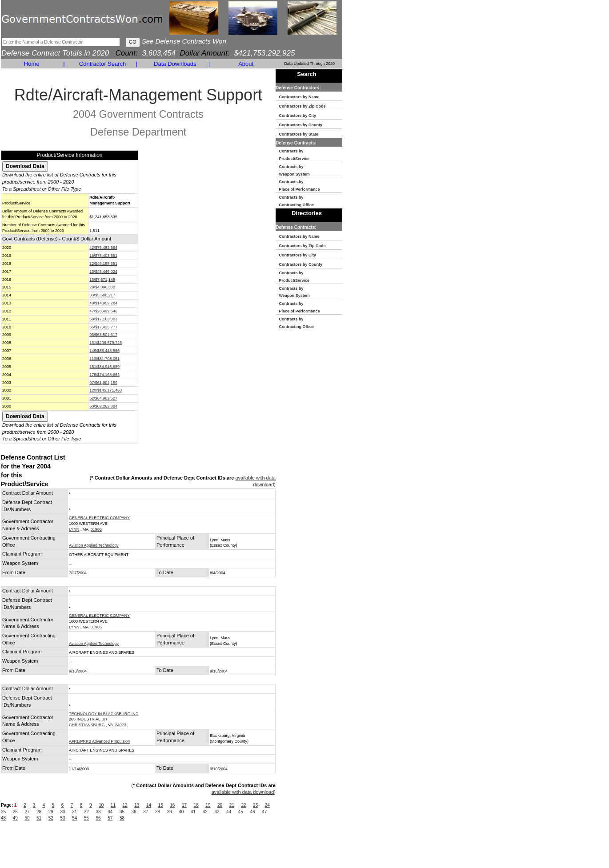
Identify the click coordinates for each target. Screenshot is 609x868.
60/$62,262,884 (103, 406)
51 (39, 818)
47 (264, 812)
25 (3, 812)
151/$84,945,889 (104, 367)
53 (62, 818)
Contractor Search (103, 64)
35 (122, 812)
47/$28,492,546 (103, 311)
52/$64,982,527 (103, 398)
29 (51, 812)
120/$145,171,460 (106, 390)
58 (122, 818)
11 (113, 805)
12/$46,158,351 (103, 264)
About (246, 64)
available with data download (243, 792)
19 (208, 805)
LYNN (74, 529)
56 (98, 818)
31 (74, 812)
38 (158, 812)
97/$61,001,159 (103, 383)
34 (110, 812)
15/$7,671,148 (102, 280)
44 (229, 812)
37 (146, 812)
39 (170, 812)
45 (241, 812)
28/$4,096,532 (102, 287)
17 (184, 805)
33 (98, 812)
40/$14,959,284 (103, 303)
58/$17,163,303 (103, 319)
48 (3, 818)
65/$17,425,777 (103, 327)
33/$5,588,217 (102, 295)
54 (74, 818)
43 (217, 812)
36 (134, 812)
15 (161, 805)
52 (51, 818)
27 (27, 812)
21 (232, 805)
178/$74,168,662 (104, 375)
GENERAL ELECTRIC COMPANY (99, 518)
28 (39, 812)
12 (125, 805)
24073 (121, 725)
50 (27, 818)
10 (101, 805)
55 (86, 818)
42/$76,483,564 (103, 248)
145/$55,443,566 (104, 351)
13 (137, 805)
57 (110, 818)
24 (267, 805)
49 (15, 818)
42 (205, 812)
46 (252, 812)
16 (172, 805)
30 (62, 812)
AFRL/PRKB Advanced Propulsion (99, 741)
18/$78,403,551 (103, 256)
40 (181, 812)
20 (220, 805)
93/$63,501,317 (103, 335)
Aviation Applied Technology (94, 545)
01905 (96, 529)
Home (32, 64)
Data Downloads (175, 64)
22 (243, 805)
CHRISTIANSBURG (87, 725)
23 (255, 805)
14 (149, 805)
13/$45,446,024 (103, 272)
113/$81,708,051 (104, 359)
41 (193, 812)
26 (15, 812)
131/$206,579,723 (106, 343)
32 (86, 812)
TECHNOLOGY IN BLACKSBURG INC (104, 714)
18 (196, 805)
